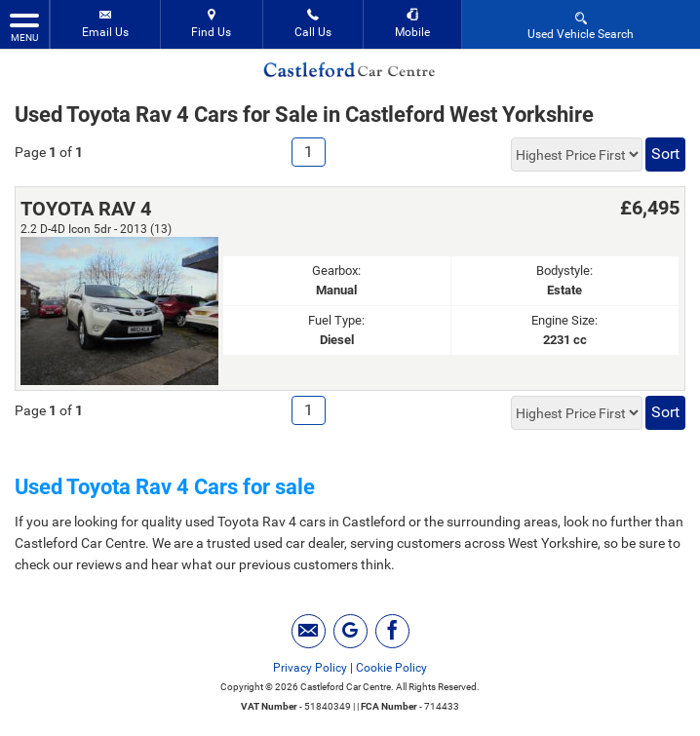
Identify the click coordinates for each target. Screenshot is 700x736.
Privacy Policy (310, 668)
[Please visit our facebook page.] (392, 631)
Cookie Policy (391, 668)
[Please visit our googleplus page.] (350, 631)
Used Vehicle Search (581, 25)
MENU (24, 26)
